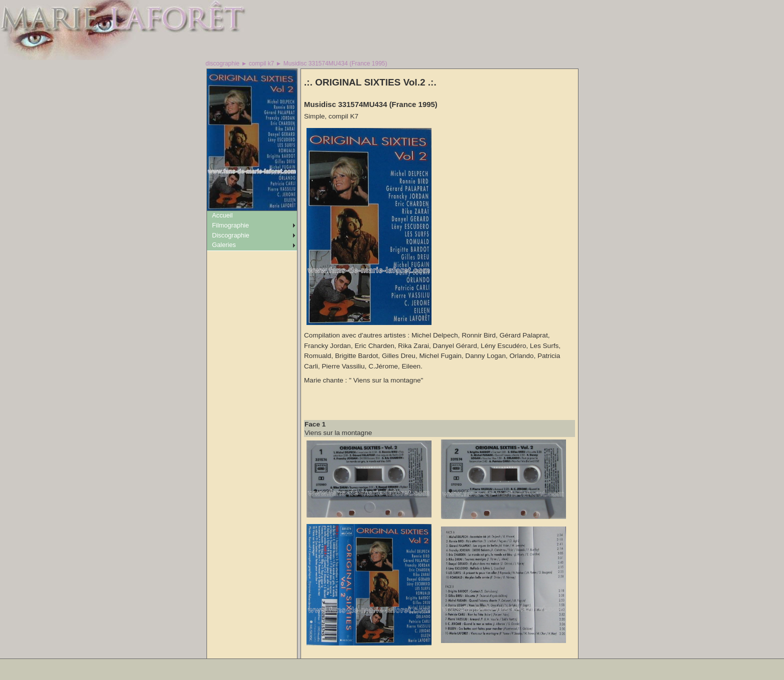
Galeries (224, 245)
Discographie (231, 235)
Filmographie (230, 225)
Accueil (222, 215)
